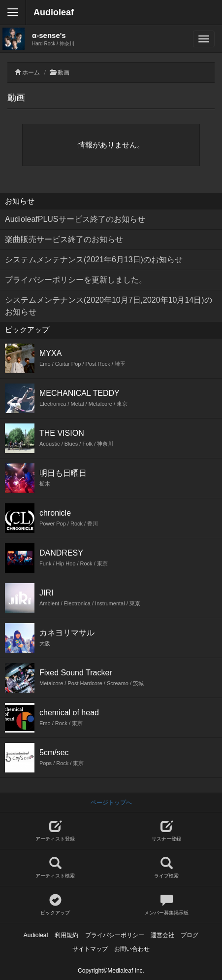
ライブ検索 (167, 868)
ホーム (31, 72)
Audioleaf (54, 12)
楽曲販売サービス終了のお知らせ (64, 239)
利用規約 (66, 935)
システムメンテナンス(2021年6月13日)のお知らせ (94, 260)
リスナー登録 (167, 831)
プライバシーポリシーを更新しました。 (76, 280)
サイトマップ (90, 949)
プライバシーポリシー (115, 935)
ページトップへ (111, 803)
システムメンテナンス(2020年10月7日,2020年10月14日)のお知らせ (109, 306)
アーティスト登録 (55, 831)
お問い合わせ (132, 949)
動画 (63, 72)
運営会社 (162, 935)
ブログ (190, 935)
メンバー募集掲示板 (167, 905)
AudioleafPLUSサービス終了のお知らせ (75, 219)
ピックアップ (55, 905)
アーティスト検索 (55, 868)
